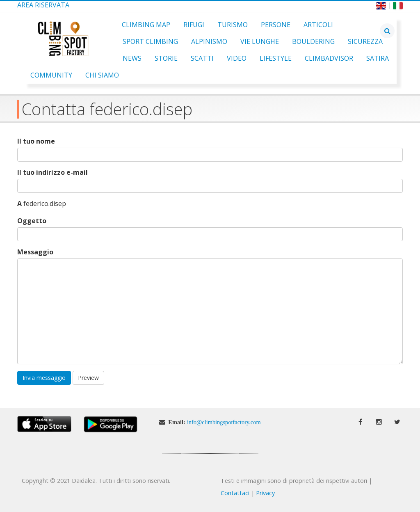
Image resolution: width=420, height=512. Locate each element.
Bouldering (313, 41)
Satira (378, 58)
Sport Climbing (150, 41)
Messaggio (35, 252)
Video (237, 58)
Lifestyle (276, 58)
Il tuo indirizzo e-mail (52, 173)
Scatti (202, 58)
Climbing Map (146, 25)
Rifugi (194, 25)
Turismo (233, 25)
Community (51, 75)
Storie (166, 58)
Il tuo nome (36, 141)
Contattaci (235, 493)
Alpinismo (209, 41)
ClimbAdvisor (329, 58)
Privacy (265, 493)
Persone (276, 25)
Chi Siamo (102, 75)
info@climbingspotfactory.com (224, 422)
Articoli (318, 25)
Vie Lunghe (260, 41)
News (132, 58)
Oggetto (32, 221)
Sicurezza (365, 41)
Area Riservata (43, 5)
